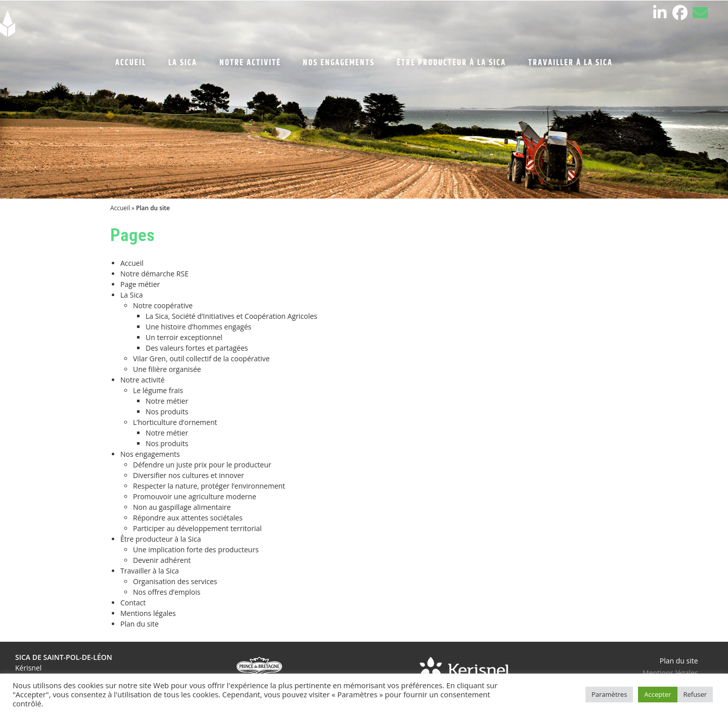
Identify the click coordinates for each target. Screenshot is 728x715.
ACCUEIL (131, 63)
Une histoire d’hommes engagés (198, 327)
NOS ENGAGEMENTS (339, 63)
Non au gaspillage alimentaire (182, 507)
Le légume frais (158, 390)
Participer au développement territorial (197, 528)
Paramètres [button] (609, 694)
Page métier (140, 284)
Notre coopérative (163, 305)
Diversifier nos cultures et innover (189, 475)
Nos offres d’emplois (167, 592)
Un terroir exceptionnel (184, 337)
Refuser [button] (695, 694)
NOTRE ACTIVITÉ (250, 63)
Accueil (120, 208)
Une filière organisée (167, 369)
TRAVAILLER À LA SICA (571, 63)
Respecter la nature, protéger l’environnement (209, 486)
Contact (133, 603)
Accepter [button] (657, 694)
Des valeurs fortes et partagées (197, 348)
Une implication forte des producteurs (196, 550)
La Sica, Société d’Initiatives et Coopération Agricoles (231, 316)
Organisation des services (175, 581)
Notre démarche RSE (154, 274)
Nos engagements (150, 454)
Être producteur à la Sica (161, 539)
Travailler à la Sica (150, 571)
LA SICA (183, 63)
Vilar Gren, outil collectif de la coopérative (201, 359)
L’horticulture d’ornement (175, 422)
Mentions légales (148, 613)
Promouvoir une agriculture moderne (195, 496)
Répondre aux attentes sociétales (188, 518)
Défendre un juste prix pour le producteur (202, 465)
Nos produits (167, 412)
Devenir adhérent (162, 560)
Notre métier (167, 401)
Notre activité (143, 380)
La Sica (131, 295)
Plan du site (140, 624)
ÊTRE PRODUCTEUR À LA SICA (451, 63)
